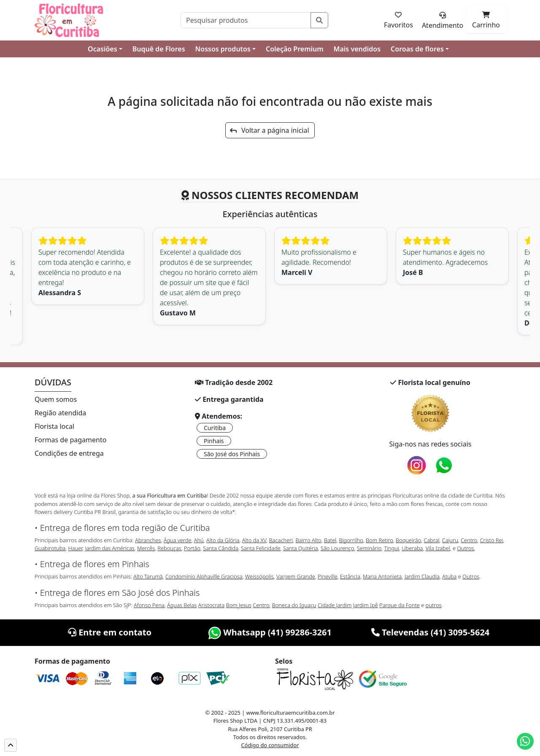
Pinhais (214, 441)
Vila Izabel (438, 548)
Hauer (75, 548)
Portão (192, 548)
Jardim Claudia (422, 576)
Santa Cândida (221, 548)
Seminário (369, 548)
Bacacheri (281, 540)
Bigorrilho (351, 540)
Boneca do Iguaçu (294, 605)
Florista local (54, 426)
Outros (465, 548)
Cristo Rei (492, 540)
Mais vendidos (357, 49)
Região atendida (60, 413)
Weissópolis (259, 576)
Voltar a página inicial (269, 130)
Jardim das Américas (109, 548)
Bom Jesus (239, 605)
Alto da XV (254, 540)
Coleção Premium (295, 49)
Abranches (148, 540)
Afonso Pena (149, 605)
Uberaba (412, 548)
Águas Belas (182, 605)
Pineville (328, 576)
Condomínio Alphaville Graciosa (204, 576)
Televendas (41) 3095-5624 (431, 632)
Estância (350, 576)
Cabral (431, 540)
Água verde (178, 540)
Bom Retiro (379, 540)
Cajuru (450, 540)
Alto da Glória (223, 540)
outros (434, 605)
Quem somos (56, 399)
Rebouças (169, 548)
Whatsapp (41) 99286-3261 (270, 632)
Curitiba (215, 428)
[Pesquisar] (246, 20)
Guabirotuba (50, 548)
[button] (11, 745)
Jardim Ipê (366, 605)
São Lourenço (337, 548)
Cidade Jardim (335, 605)
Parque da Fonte (400, 605)
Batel (330, 540)
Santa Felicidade (261, 548)
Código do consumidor (270, 745)
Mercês (146, 548)
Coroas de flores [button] (417, 49)
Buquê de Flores (159, 49)
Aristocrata (212, 605)
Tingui (391, 548)
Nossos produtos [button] (223, 49)
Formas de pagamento (70, 440)
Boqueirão (408, 540)
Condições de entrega (69, 453)
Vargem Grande (296, 576)
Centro (469, 540)
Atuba (449, 576)
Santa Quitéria (301, 548)
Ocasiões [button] (103, 49)
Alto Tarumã (148, 576)
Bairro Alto (308, 540)
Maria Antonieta (382, 576)
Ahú (199, 540)
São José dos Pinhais (232, 454)
